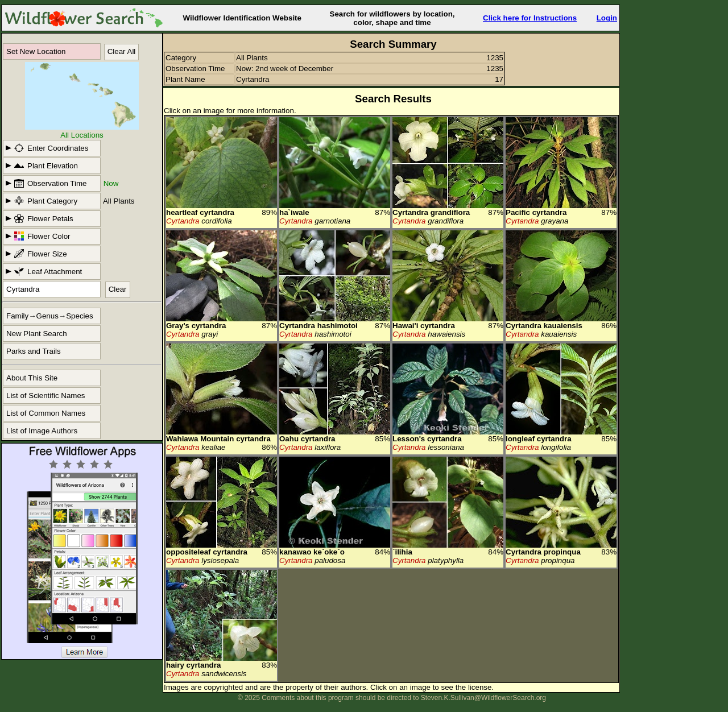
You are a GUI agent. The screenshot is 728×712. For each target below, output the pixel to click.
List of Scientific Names (46, 396)
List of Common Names (46, 413)
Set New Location (36, 51)
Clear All (122, 51)
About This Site (32, 378)
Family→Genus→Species (50, 316)
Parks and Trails (34, 351)
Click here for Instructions (530, 18)
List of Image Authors (42, 431)
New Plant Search (37, 334)
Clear (118, 289)
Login (607, 18)
